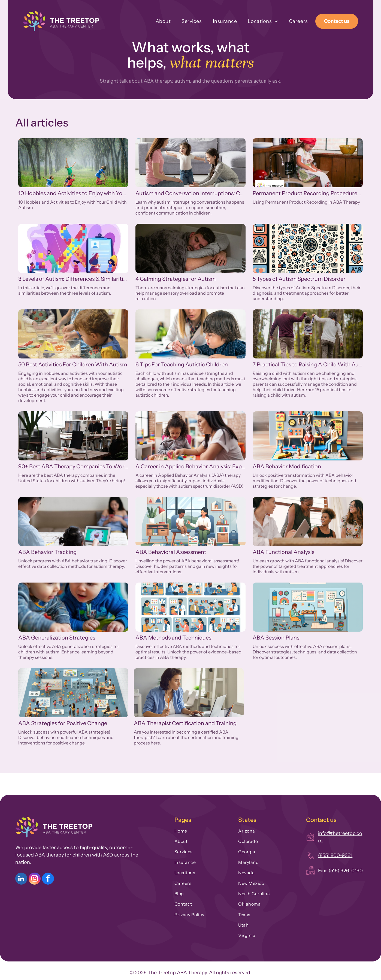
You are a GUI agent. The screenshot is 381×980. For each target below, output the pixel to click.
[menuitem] (158, 21)
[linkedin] (21, 879)
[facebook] (48, 879)
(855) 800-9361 (335, 855)
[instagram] (35, 879)
